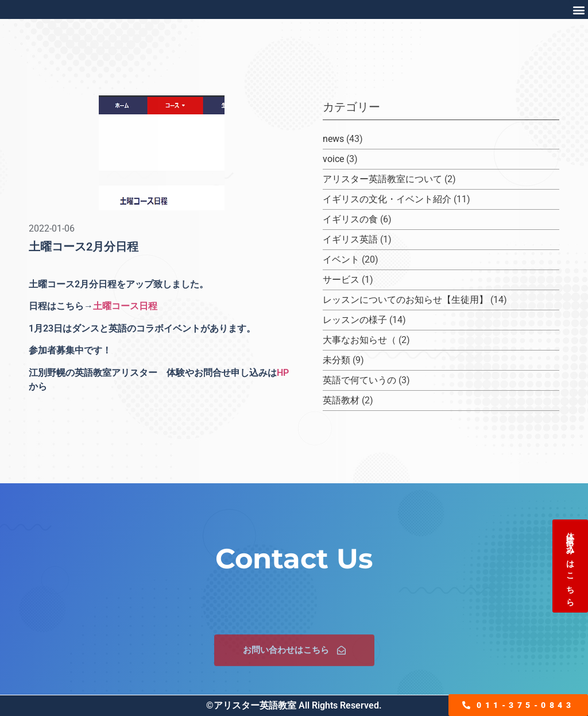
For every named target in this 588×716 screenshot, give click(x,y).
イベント (341, 259)
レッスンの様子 (355, 320)
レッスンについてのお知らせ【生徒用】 (405, 300)
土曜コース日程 (125, 306)
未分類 (336, 360)
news (333, 139)
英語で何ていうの (359, 380)
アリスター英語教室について (382, 179)
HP (283, 373)
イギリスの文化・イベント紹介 (387, 199)
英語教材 (341, 400)
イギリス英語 (350, 239)
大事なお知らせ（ (359, 340)
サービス (341, 280)
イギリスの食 (350, 219)
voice (333, 159)
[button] (579, 9)
